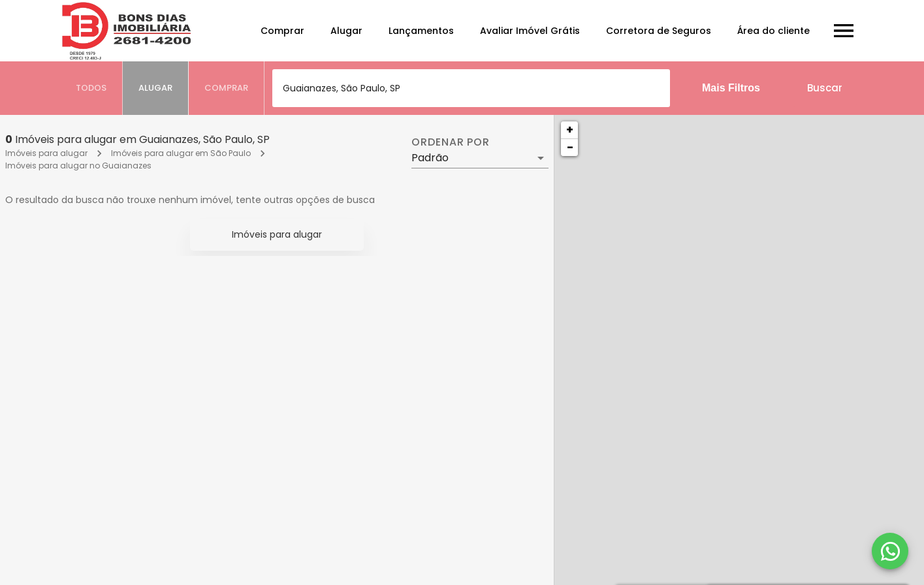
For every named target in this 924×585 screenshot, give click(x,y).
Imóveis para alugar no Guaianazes (78, 166)
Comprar (282, 31)
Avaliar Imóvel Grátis (530, 31)
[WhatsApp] (890, 551)
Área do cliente (773, 31)
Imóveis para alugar (46, 153)
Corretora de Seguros (659, 31)
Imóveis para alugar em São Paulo (181, 153)
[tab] (91, 88)
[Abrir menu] (844, 31)
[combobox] (471, 88)
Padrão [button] (430, 158)
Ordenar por (451, 142)
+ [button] (570, 130)
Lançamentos (421, 31)
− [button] (570, 147)
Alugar (346, 31)
